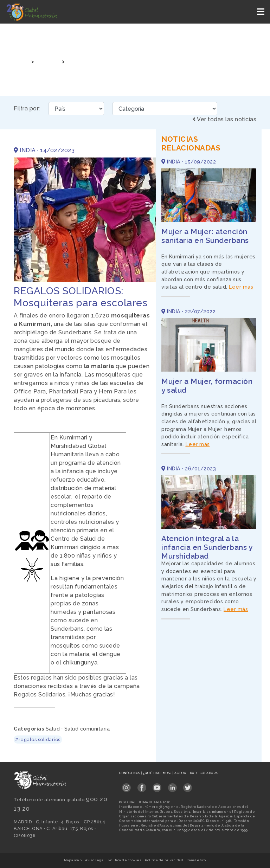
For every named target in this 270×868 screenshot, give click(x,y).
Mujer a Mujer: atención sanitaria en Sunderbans (205, 236)
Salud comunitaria (87, 729)
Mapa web (73, 860)
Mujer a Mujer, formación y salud (207, 386)
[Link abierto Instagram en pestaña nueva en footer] (126, 786)
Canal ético (196, 860)
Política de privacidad (164, 860)
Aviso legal (95, 860)
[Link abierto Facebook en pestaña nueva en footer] (142, 786)
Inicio (20, 62)
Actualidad (186, 773)
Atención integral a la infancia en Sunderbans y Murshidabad (207, 547)
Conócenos (130, 773)
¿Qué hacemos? (158, 773)
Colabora (209, 773)
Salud (53, 729)
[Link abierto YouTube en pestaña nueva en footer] (157, 786)
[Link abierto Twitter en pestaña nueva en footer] (188, 786)
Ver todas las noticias (224, 119)
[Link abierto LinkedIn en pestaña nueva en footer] (172, 786)
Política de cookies (125, 860)
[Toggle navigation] (261, 12)
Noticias (47, 62)
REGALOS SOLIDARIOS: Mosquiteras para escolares (132, 62)
